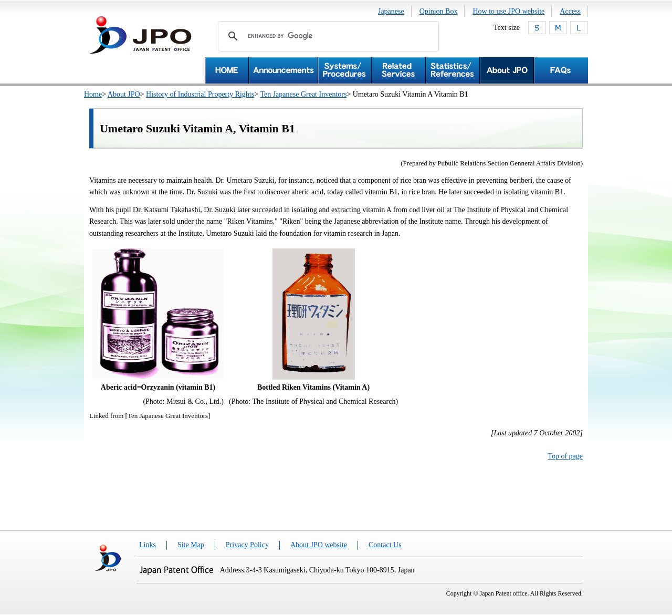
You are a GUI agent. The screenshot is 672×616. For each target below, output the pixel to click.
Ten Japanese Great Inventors (303, 94)
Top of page (565, 456)
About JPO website (319, 545)
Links (148, 545)
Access (570, 11)
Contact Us (385, 545)
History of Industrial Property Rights (200, 94)
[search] (327, 36)
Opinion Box (439, 11)
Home (93, 94)
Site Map (191, 545)
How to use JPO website (508, 11)
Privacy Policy (247, 545)
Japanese (391, 11)
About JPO (124, 94)
